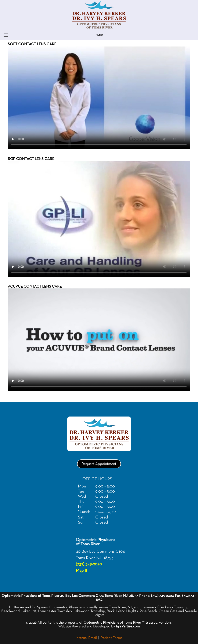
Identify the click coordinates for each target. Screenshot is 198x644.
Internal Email (86, 638)
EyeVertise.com (128, 626)
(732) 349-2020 (89, 564)
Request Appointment (99, 464)
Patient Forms (111, 638)
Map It (82, 571)
